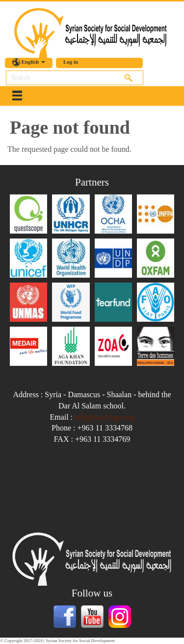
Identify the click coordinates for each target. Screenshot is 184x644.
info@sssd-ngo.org (105, 417)
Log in (71, 62)
